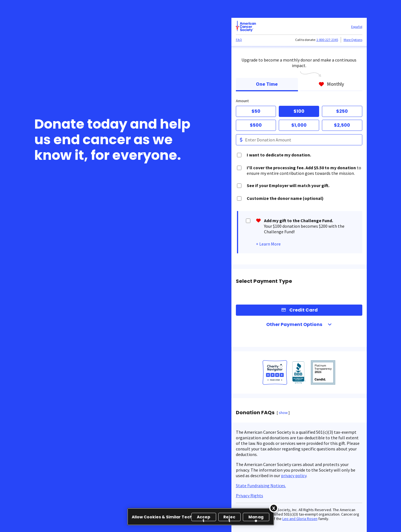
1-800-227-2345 (327, 40)
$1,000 (299, 125)
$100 (299, 111)
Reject (229, 518)
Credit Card (304, 310)
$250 (342, 111)
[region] (201, 517)
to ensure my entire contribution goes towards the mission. (304, 170)
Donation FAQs (255, 413)
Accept (204, 518)
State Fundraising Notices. (261, 486)
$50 (256, 111)
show (283, 413)
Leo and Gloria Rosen (300, 519)
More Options (353, 40)
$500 (256, 125)
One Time (267, 84)
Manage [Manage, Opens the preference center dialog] (256, 518)
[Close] (274, 508)
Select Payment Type (264, 281)
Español (357, 27)
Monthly (331, 84)
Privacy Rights (250, 496)
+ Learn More (268, 244)
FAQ (239, 40)
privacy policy (294, 475)
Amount (242, 101)
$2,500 (342, 125)
